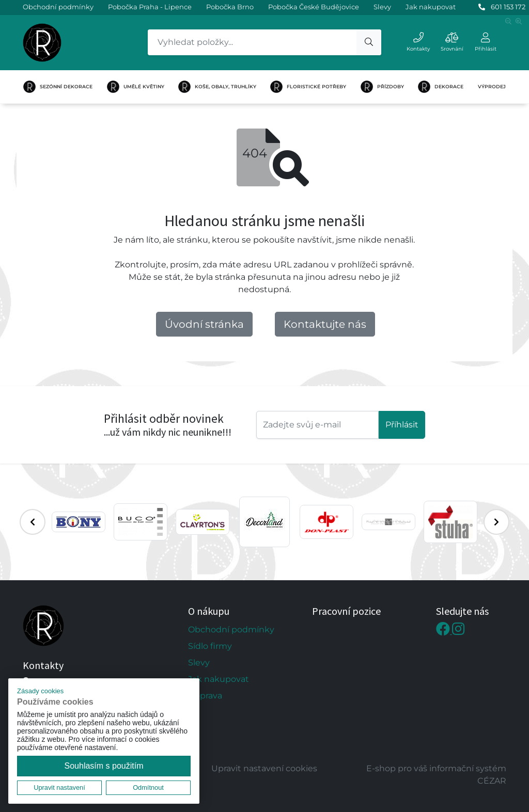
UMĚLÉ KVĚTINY (136, 87)
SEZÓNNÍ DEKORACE (58, 87)
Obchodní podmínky (58, 7)
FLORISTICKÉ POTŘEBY (308, 87)
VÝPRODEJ (492, 86)
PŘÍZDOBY (382, 87)
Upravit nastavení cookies (264, 768)
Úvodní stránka (204, 324)
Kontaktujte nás (325, 324)
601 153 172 (508, 7)
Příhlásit (402, 425)
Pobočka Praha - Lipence (150, 7)
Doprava (205, 696)
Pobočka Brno (230, 7)
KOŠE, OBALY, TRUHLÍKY (217, 87)
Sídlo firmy (210, 646)
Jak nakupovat (431, 7)
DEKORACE (441, 87)
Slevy (382, 7)
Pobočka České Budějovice (314, 7)
